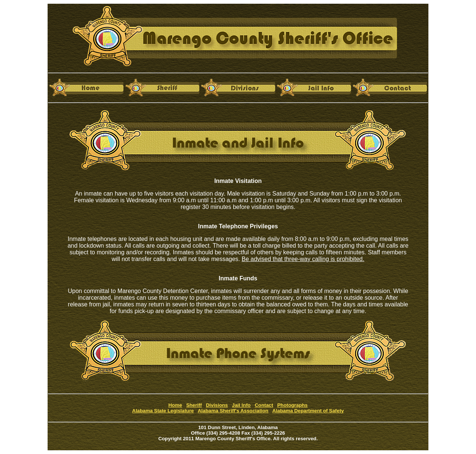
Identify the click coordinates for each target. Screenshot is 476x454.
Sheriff (194, 405)
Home (175, 405)
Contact (264, 405)
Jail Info (241, 405)
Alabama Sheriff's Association (233, 411)
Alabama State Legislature (163, 411)
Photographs (292, 405)
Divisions (217, 405)
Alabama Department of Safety (308, 411)
